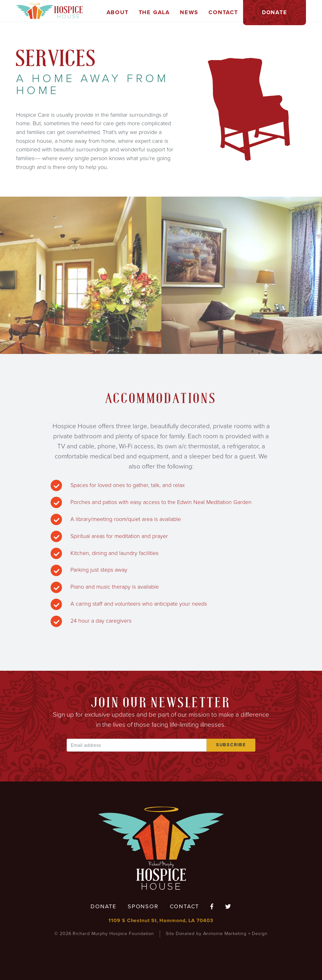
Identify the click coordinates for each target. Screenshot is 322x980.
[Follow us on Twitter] (228, 907)
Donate (103, 906)
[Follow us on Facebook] (212, 907)
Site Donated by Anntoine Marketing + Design (217, 934)
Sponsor (143, 906)
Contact (185, 906)
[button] (118, 13)
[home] (49, 11)
